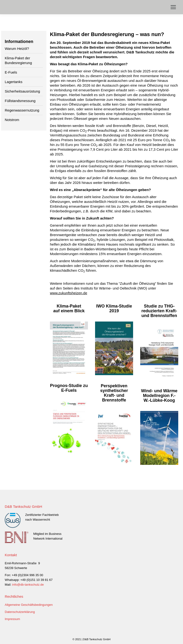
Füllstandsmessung (20, 101)
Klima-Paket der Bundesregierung (18, 60)
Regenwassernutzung (22, 110)
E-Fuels (11, 72)
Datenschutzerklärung (20, 612)
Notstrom (12, 120)
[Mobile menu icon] (173, 7)
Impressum (12, 619)
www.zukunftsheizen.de (69, 293)
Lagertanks (14, 82)
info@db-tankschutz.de (28, 585)
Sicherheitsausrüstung (22, 91)
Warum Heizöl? (17, 49)
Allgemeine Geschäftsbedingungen (29, 605)
